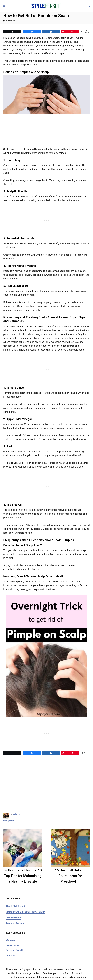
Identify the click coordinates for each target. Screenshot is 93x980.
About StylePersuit (16, 906)
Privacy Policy (13, 918)
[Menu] (4, 6)
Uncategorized (8, 821)
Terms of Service (15, 923)
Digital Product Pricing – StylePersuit (25, 912)
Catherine (16, 814)
